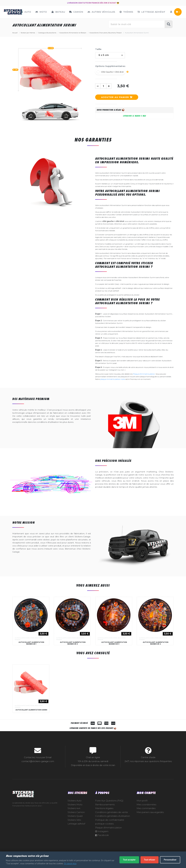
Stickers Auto (75, 809)
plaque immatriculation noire (113, 379)
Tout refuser (150, 860)
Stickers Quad (75, 825)
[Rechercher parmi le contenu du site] (137, 24)
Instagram (102, 840)
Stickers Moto (75, 813)
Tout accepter (129, 860)
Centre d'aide (148, 766)
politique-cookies (104, 832)
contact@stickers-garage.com (38, 770)
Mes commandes (146, 817)
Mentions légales (104, 817)
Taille (98, 49)
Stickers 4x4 (74, 817)
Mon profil (142, 809)
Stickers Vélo (74, 829)
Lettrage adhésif (76, 832)
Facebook (102, 844)
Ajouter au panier (117, 97)
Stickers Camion (76, 821)
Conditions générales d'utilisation (113, 825)
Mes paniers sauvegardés (150, 821)
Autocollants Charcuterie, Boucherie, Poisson (29, 639)
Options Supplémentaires (110, 66)
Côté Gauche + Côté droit (112, 72)
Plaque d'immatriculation (144, 374)
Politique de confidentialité (110, 829)
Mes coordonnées (146, 813)
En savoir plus (70, 864)
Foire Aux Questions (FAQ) (109, 809)
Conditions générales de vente (112, 821)
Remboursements (105, 813)
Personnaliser (170, 860)
